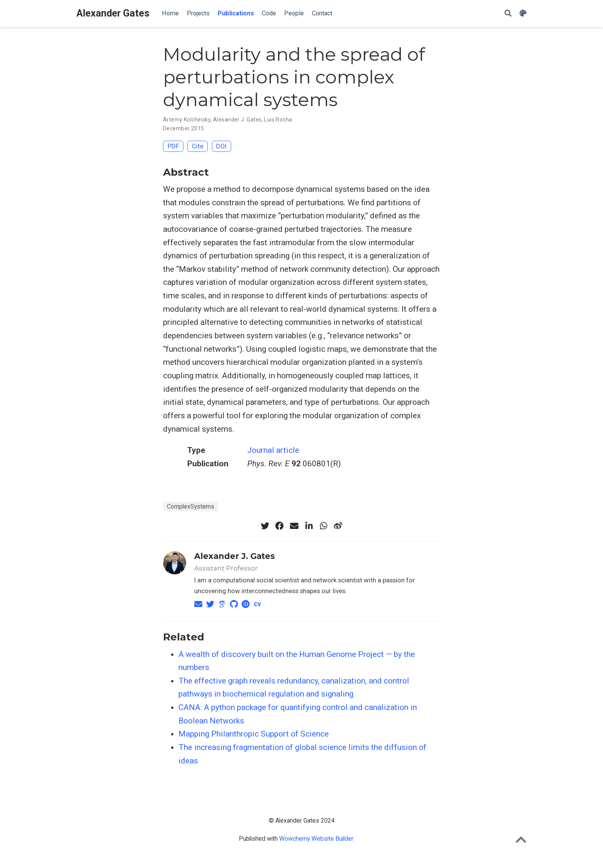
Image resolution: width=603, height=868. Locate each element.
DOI (221, 146)
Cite (198, 146)
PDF (173, 146)
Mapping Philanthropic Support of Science (254, 734)
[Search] (508, 14)
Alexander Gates (113, 13)
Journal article (273, 450)
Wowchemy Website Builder (316, 839)
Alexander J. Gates (237, 120)
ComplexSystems (191, 506)
